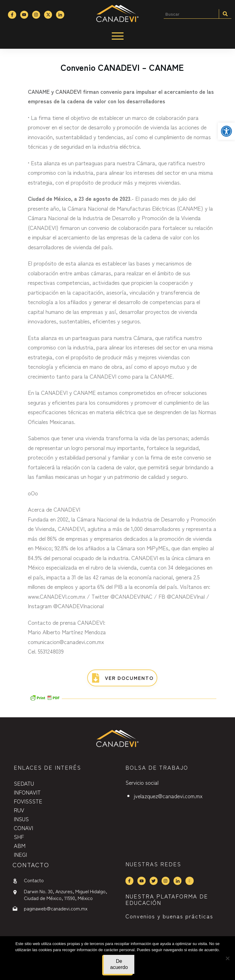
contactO (31, 865)
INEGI (20, 854)
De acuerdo (119, 964)
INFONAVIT (27, 792)
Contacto (34, 880)
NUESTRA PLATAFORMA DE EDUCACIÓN (167, 899)
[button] (226, 131)
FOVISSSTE (28, 801)
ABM (20, 845)
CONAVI (23, 828)
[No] (227, 958)
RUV (19, 810)
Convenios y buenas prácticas (169, 916)
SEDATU (24, 783)
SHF (19, 837)
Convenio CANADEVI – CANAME (122, 67)
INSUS (21, 819)
